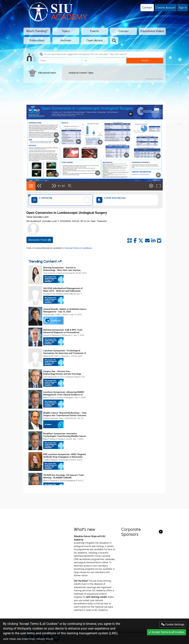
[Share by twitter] (141, 241)
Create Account (166, 8)
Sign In (183, 8)
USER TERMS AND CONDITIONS (19, 639)
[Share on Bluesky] (159, 241)
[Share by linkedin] (153, 241)
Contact (147, 8)
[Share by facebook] (135, 241)
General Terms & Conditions (78, 248)
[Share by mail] (147, 241)
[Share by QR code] (130, 241)
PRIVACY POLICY (45, 639)
